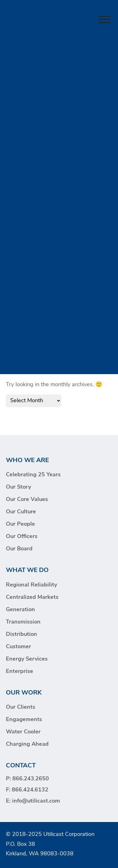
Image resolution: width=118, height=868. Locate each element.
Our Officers (22, 537)
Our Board (19, 549)
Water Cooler (23, 732)
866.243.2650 (31, 779)
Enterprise (20, 672)
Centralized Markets (32, 597)
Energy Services (27, 659)
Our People (20, 524)
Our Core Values (27, 500)
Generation (20, 610)
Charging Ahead (27, 744)
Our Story (18, 487)
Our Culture (21, 512)
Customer (18, 647)
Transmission (23, 622)
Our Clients (21, 707)
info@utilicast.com (36, 801)
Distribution (22, 634)
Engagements (24, 720)
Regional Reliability (31, 585)
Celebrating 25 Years (33, 475)
